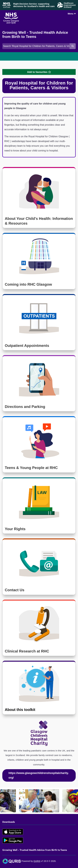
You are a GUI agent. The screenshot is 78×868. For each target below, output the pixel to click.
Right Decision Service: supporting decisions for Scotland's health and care (34, 5)
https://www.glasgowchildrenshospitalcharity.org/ (39, 775)
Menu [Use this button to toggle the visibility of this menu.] (71, 14)
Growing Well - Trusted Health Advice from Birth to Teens (35, 35)
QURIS (37, 861)
